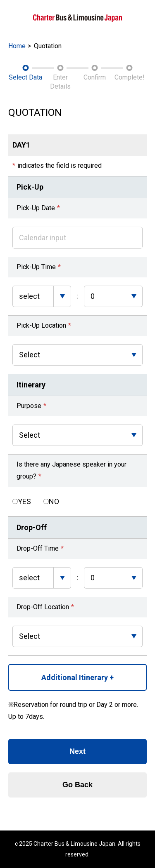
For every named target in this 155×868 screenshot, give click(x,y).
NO (54, 501)
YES (24, 501)
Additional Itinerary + (77, 677)
